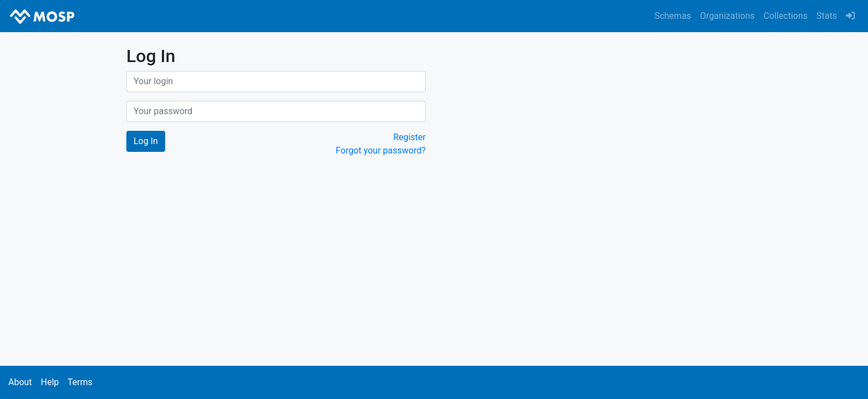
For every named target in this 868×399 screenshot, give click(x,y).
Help (50, 382)
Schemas (673, 16)
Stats (827, 16)
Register (409, 137)
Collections (786, 16)
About (20, 382)
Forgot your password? (381, 150)
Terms (80, 382)
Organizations (727, 16)
